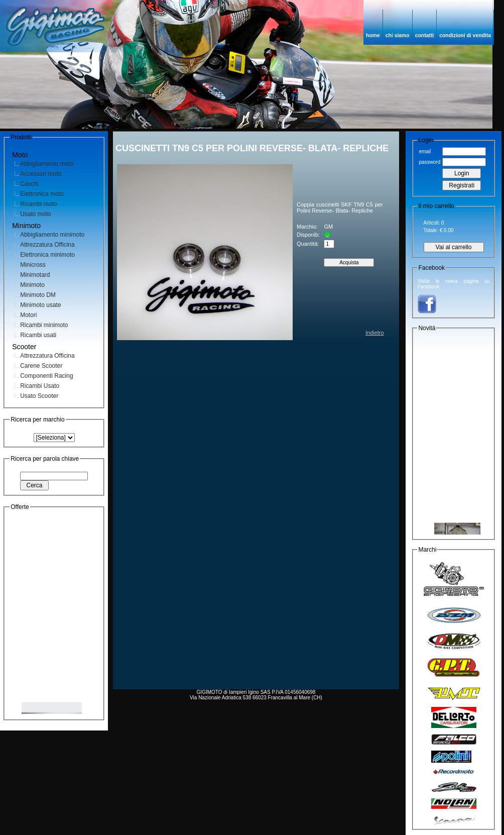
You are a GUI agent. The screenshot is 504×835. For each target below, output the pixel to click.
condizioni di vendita (465, 35)
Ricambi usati (38, 335)
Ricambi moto (38, 204)
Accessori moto (41, 174)
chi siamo (398, 35)
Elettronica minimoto (47, 255)
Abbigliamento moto (47, 164)
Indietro (375, 333)
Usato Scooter (39, 396)
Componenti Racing (46, 376)
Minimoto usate (40, 305)
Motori (28, 315)
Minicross (33, 265)
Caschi (29, 184)
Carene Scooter (41, 366)
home (373, 35)
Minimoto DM (38, 295)
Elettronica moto (42, 194)
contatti (425, 35)
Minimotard (35, 275)
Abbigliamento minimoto (52, 235)
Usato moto (35, 214)
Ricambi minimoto (44, 325)
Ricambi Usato (40, 386)
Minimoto (32, 285)
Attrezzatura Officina (47, 245)
